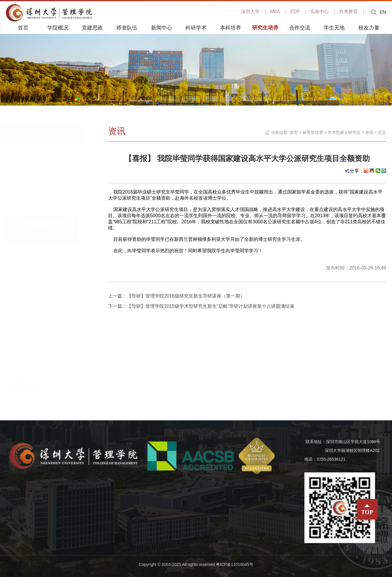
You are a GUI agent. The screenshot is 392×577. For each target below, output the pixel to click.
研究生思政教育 (47, 183)
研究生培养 (265, 27)
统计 (40, 279)
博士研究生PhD (47, 203)
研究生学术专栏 (47, 163)
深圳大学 (250, 12)
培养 (40, 268)
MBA (275, 12)
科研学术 (196, 27)
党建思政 (92, 27)
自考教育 (348, 12)
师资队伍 (127, 27)
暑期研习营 (41, 327)
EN (383, 12)
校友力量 (369, 27)
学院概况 (58, 27)
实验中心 (320, 12)
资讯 (40, 247)
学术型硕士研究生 (344, 132)
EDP (295, 12)
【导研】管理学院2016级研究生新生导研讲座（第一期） (186, 296)
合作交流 (300, 27)
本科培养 (230, 27)
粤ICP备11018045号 (235, 564)
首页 (23, 27)
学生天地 (334, 27)
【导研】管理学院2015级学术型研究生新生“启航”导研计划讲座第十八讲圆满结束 (211, 306)
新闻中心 (162, 27)
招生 (40, 258)
